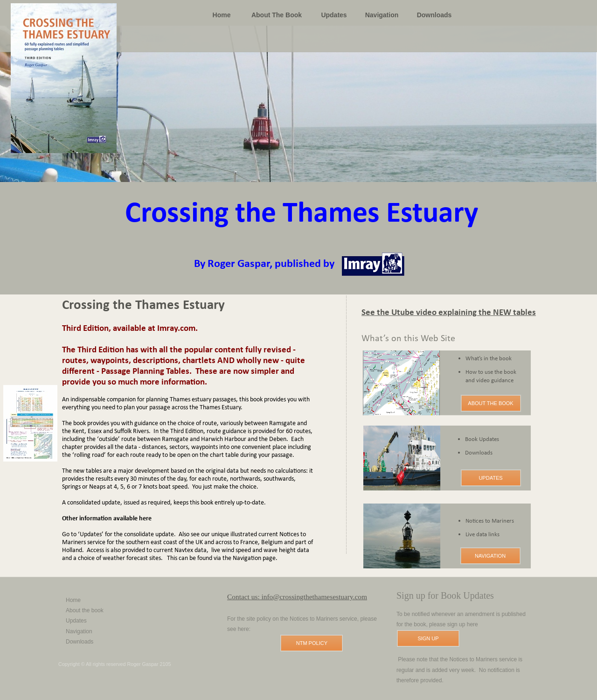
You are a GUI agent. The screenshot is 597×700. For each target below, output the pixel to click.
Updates (76, 621)
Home (73, 600)
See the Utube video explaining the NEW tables (449, 313)
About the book (85, 610)
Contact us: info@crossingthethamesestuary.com (297, 597)
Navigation (79, 631)
